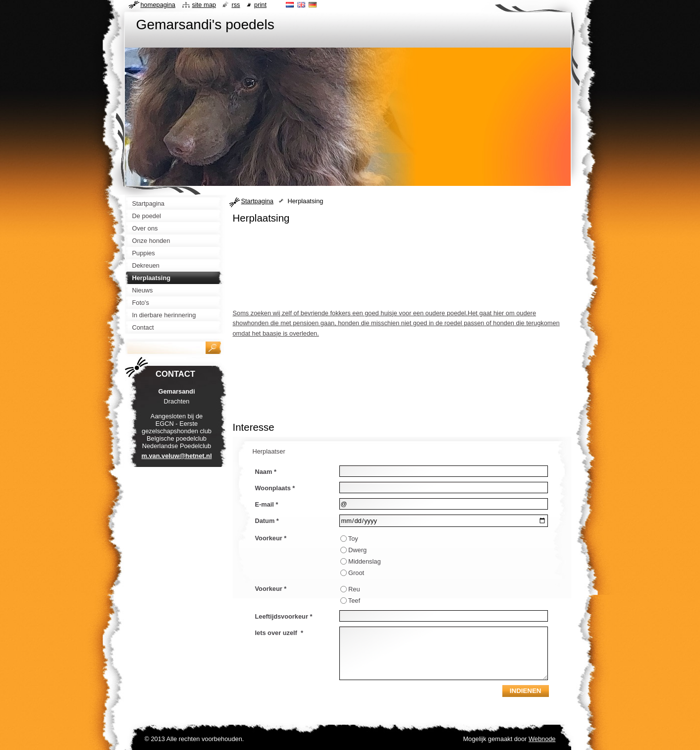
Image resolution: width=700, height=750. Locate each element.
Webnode (542, 739)
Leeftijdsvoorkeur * (284, 616)
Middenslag (364, 561)
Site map (204, 5)
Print (260, 5)
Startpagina (257, 201)
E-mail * (267, 504)
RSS (236, 5)
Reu (354, 589)
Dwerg (357, 550)
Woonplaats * (275, 488)
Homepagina (158, 5)
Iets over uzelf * (279, 633)
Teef (354, 601)
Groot (356, 573)
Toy (353, 539)
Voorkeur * (271, 538)
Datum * (267, 521)
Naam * (266, 472)
